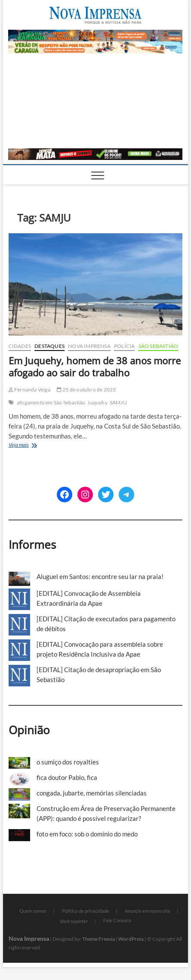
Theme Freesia (99, 939)
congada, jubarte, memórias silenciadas (92, 793)
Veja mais (28, 446)
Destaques (49, 346)
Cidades (20, 346)
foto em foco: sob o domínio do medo (87, 834)
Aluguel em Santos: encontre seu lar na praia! (100, 576)
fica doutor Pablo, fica (67, 777)
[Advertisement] (95, 101)
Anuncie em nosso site (148, 911)
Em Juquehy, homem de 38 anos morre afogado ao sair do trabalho (95, 366)
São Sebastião (159, 346)
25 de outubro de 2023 (86, 390)
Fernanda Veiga (29, 390)
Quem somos (33, 911)
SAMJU (118, 402)
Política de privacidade (86, 911)
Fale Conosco (117, 920)
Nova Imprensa (89, 346)
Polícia (124, 346)
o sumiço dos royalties (68, 762)
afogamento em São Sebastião (51, 402)
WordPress (131, 939)
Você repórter (74, 921)
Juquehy (97, 402)
